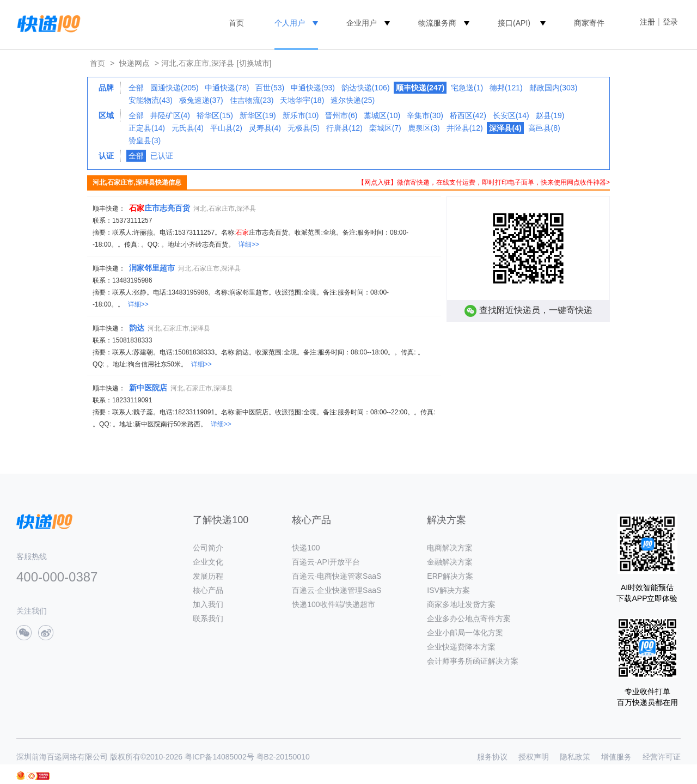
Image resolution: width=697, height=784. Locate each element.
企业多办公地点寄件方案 (469, 618)
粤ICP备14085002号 (219, 757)
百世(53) (270, 88)
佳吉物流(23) (252, 100)
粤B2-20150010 (283, 757)
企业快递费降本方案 (461, 647)
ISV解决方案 (448, 590)
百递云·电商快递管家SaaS (337, 576)
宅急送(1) (467, 88)
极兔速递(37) (201, 100)
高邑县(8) (544, 128)
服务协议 (492, 757)
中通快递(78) (227, 88)
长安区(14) (511, 115)
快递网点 (134, 63)
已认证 (162, 156)
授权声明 (534, 757)
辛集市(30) (425, 115)
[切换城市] (254, 63)
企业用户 (362, 23)
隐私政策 (575, 757)
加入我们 (208, 604)
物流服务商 (437, 23)
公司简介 (208, 548)
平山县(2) (226, 128)
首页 (236, 23)
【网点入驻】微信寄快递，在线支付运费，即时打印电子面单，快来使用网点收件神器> (484, 182)
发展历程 (208, 576)
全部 (136, 88)
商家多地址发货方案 (461, 604)
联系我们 (208, 618)
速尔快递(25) (353, 100)
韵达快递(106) (366, 88)
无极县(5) (304, 128)
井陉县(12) (465, 128)
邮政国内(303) (554, 88)
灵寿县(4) (265, 128)
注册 (647, 22)
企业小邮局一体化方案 (465, 633)
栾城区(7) (385, 128)
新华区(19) (258, 115)
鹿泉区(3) (424, 128)
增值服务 (616, 757)
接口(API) (514, 23)
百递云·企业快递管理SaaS (337, 590)
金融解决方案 (450, 562)
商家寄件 (589, 23)
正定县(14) (147, 128)
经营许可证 (662, 757)
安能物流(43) (151, 100)
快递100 (306, 548)
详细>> (249, 244)
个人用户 (290, 23)
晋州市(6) (341, 115)
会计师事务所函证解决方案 (473, 661)
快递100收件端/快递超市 (334, 604)
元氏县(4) (188, 128)
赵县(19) (550, 115)
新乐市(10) (301, 115)
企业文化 (208, 562)
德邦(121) (506, 88)
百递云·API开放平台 (326, 562)
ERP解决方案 (450, 576)
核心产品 (208, 590)
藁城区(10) (382, 115)
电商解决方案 (450, 548)
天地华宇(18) (302, 100)
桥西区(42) (468, 115)
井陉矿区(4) (170, 115)
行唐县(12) (344, 128)
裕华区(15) (215, 115)
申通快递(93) (313, 88)
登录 (670, 22)
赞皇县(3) (145, 140)
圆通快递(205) (175, 88)
